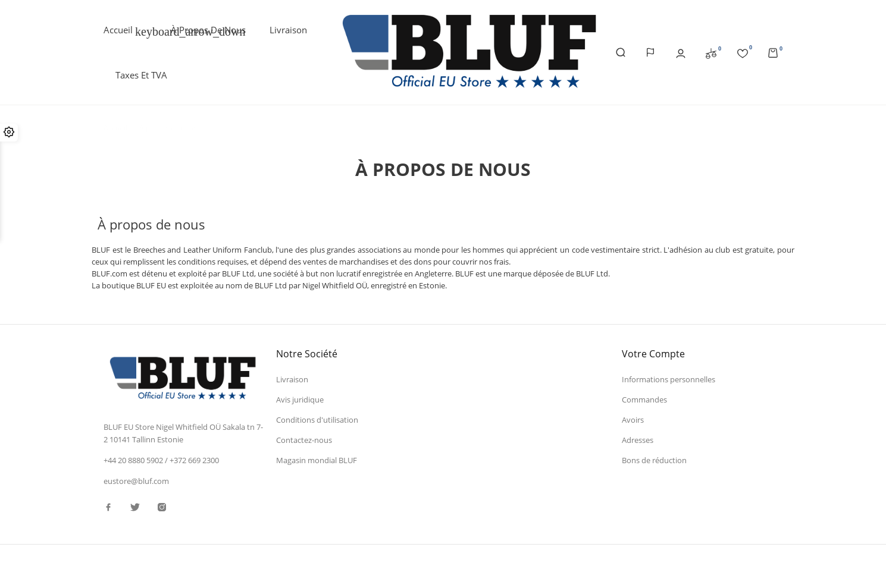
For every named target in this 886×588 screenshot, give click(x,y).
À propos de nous (208, 30)
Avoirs (633, 420)
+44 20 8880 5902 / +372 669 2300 (161, 460)
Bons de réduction (654, 460)
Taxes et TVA (141, 75)
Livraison (288, 30)
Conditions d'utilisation (317, 420)
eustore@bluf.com (136, 481)
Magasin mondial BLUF (317, 460)
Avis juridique (300, 400)
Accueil (125, 31)
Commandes (644, 400)
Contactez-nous (304, 440)
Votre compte (653, 354)
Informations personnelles (669, 379)
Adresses (638, 440)
